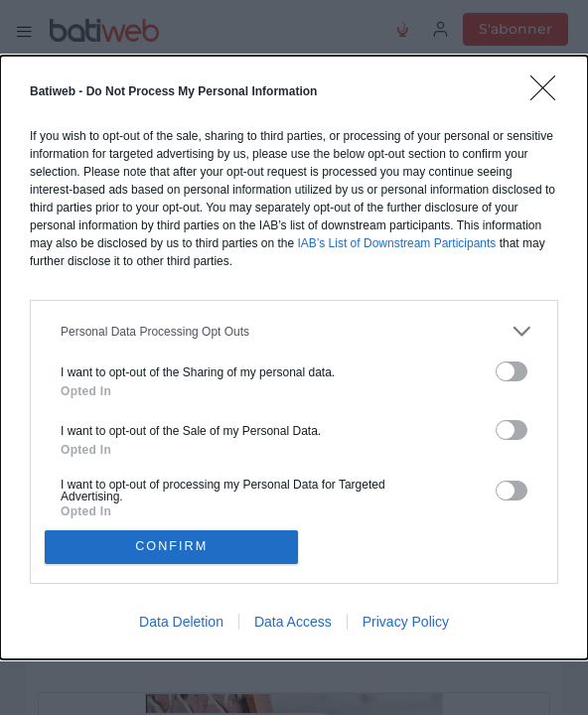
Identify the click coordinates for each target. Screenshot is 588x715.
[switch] (512, 369)
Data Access (293, 624)
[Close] (549, 92)
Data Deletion (181, 624)
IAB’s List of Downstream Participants (396, 241)
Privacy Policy (406, 624)
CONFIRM (174, 547)
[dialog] (294, 357)
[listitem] (294, 329)
